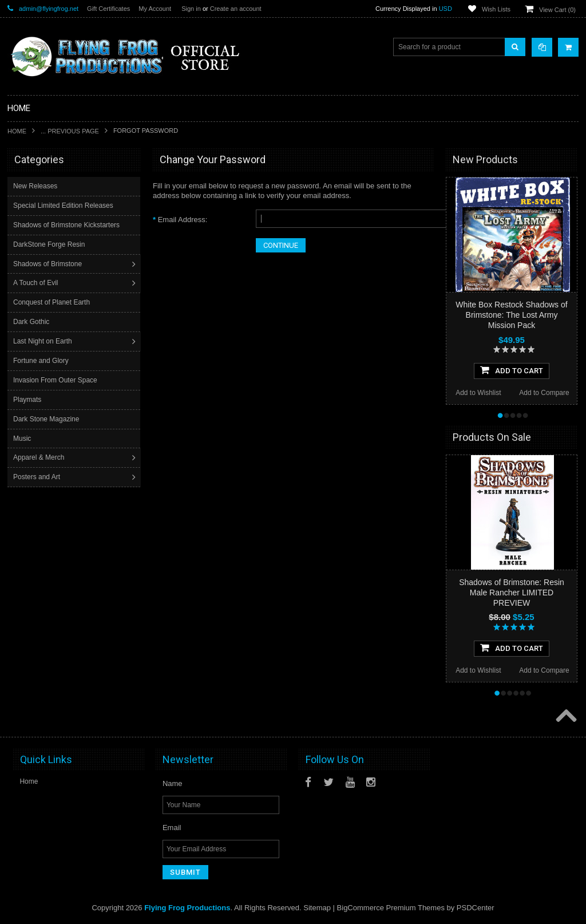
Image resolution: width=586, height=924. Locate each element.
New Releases (36, 186)
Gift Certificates (108, 9)
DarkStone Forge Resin (50, 244)
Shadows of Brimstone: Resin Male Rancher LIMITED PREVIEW (512, 593)
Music (23, 439)
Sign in (191, 9)
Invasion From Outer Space (56, 380)
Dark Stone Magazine (47, 419)
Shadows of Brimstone (49, 264)
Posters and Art (38, 477)
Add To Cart (512, 370)
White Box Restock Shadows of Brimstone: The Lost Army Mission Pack (511, 315)
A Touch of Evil (37, 283)
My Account (155, 9)
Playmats (28, 400)
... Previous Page (70, 131)
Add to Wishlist (478, 393)
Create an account (236, 9)
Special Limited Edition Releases (64, 206)
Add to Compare (544, 393)
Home (17, 131)
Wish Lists (496, 9)
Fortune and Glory (42, 361)
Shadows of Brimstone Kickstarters (68, 225)
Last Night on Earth (44, 341)
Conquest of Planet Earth (53, 302)
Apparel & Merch (40, 457)
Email (172, 828)
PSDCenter (476, 908)
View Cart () (557, 10)
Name (173, 783)
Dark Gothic (32, 322)
